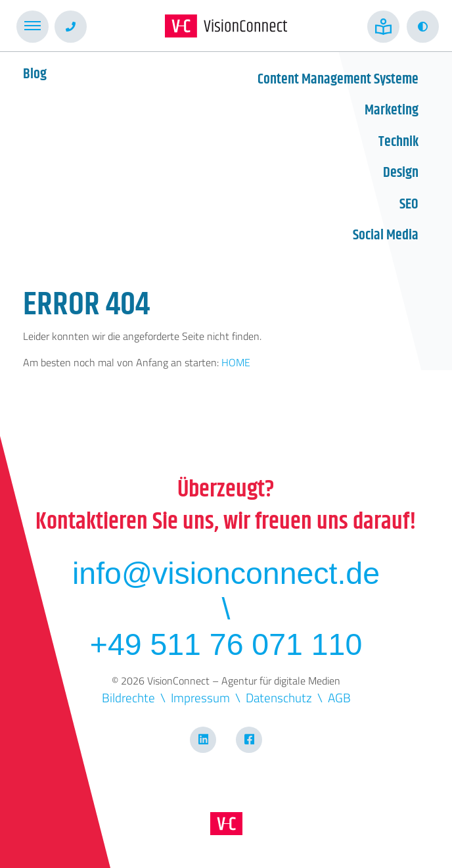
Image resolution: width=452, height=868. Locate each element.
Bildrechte (128, 697)
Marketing (392, 110)
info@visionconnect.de (226, 573)
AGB (339, 697)
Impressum (200, 697)
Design (401, 173)
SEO (409, 205)
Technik (398, 142)
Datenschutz (279, 697)
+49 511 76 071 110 (226, 644)
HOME (236, 362)
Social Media (386, 235)
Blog (35, 74)
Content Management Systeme (338, 80)
